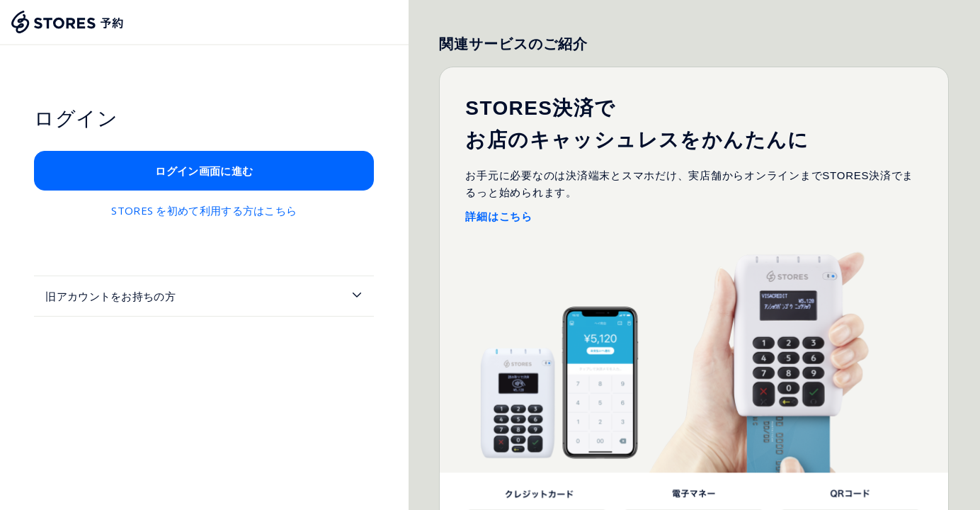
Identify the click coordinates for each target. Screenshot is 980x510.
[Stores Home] (68, 22)
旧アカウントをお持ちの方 (110, 296)
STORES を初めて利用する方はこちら (204, 210)
